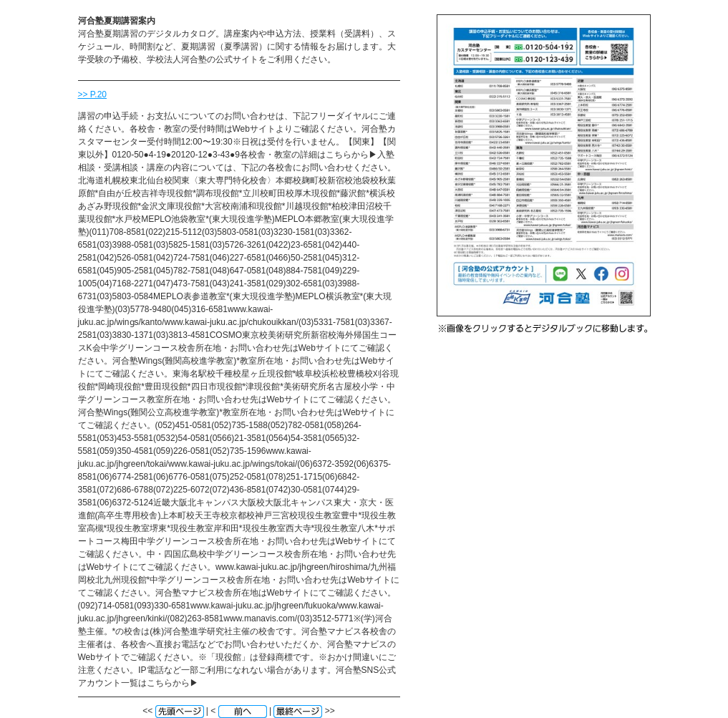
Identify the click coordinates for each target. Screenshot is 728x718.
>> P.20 (93, 94)
